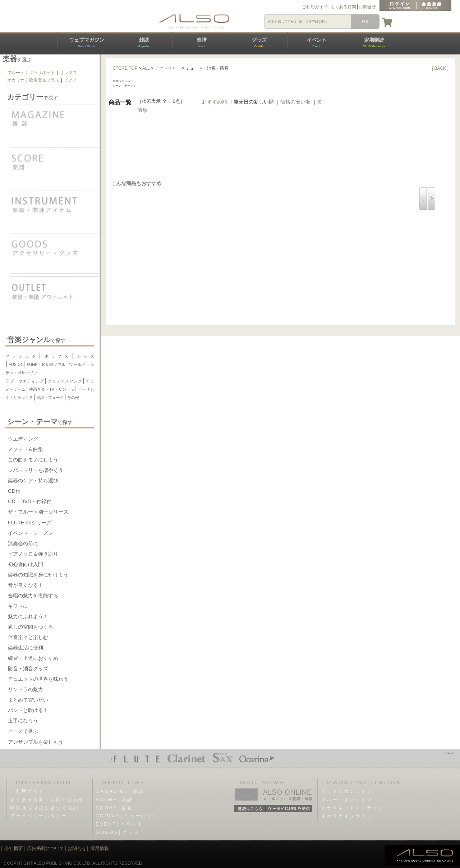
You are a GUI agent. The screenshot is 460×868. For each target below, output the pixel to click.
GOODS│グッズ (118, 832)
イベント (317, 42)
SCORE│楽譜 (114, 800)
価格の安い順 (295, 102)
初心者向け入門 (26, 564)
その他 (73, 398)
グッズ (259, 42)
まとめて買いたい (28, 700)
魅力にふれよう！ (28, 616)
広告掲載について (46, 848)
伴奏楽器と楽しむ (28, 637)
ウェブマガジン (87, 42)
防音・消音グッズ (28, 669)
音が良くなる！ (26, 585)
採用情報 (100, 848)
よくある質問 (343, 7)
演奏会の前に (23, 543)
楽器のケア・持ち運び (33, 481)
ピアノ (70, 80)
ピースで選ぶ (23, 731)
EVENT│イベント (119, 824)
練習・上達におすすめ (33, 658)
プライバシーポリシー (39, 816)
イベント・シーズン (31, 533)
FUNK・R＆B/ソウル (46, 364)
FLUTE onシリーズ (30, 523)
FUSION (16, 364)
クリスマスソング (65, 381)
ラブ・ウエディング (25, 381)
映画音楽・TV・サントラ (52, 389)
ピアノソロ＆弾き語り (33, 554)
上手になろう (23, 721)
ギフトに (18, 606)
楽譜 (202, 42)
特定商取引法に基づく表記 (45, 808)
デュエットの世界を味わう (38, 679)
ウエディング (23, 439)
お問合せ (367, 7)
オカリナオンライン (347, 816)
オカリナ (16, 80)
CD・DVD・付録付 (30, 501)
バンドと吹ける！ (28, 710)
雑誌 (144, 42)
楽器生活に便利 (26, 648)
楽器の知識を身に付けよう (38, 575)
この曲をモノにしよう (33, 460)
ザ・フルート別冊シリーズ (38, 512)
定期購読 (374, 42)
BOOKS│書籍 (114, 808)
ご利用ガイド (315, 7)
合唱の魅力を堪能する (33, 596)
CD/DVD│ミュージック (127, 816)
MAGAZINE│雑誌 (120, 791)
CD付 (14, 491)
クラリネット (42, 73)
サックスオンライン (347, 791)
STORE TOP (125, 68)
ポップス (56, 356)
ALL (146, 68)
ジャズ (84, 356)
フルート (16, 73)
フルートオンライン (347, 800)
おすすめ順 (215, 102)
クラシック (22, 356)
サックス (68, 73)
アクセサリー (168, 68)
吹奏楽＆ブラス (44, 80)
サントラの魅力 (26, 689)
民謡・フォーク (50, 398)
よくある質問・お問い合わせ (47, 800)
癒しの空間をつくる (31, 627)
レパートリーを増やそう (36, 470)
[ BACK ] (440, 68)
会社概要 (14, 848)
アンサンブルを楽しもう (36, 742)
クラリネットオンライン (353, 808)
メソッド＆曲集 (26, 449)
